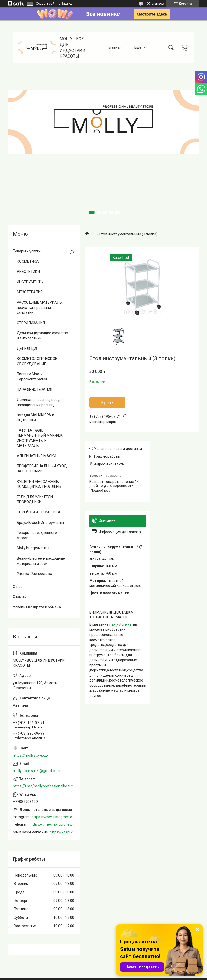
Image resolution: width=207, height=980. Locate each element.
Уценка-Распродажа (35, 574)
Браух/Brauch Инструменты (40, 523)
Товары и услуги (27, 251)
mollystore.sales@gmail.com (36, 771)
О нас (18, 587)
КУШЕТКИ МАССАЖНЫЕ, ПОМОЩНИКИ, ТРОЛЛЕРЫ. (39, 484)
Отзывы (20, 597)
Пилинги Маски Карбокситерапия (32, 377)
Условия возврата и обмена (37, 607)
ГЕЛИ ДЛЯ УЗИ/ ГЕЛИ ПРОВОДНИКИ (35, 499)
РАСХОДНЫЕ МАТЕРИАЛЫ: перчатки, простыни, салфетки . (40, 307)
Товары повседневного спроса (37, 535)
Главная (115, 47)
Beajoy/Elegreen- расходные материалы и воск (41, 561)
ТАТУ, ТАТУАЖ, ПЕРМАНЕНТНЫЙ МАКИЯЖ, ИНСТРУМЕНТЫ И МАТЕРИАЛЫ (40, 438)
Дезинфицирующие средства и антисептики (42, 336)
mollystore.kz (120, 624)
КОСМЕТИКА (28, 261)
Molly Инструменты (33, 548)
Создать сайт (46, 4)
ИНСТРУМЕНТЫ (30, 282)
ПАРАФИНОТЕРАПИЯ (35, 390)
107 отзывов (154, 4)
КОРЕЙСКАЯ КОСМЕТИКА (39, 512)
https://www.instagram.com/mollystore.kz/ (53, 817)
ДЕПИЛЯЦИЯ (28, 349)
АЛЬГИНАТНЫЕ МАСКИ (36, 456)
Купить (108, 402)
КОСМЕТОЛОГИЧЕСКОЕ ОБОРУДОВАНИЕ (37, 361)
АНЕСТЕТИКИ (28, 272)
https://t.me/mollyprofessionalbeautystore (44, 786)
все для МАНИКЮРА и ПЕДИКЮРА (35, 418)
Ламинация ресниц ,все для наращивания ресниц (41, 402)
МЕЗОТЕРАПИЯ (30, 292)
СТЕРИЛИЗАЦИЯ (31, 323)
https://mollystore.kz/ (31, 755)
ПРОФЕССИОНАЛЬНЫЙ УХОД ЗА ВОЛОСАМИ (42, 469)
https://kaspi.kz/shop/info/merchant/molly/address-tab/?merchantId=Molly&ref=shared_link (62, 832)
